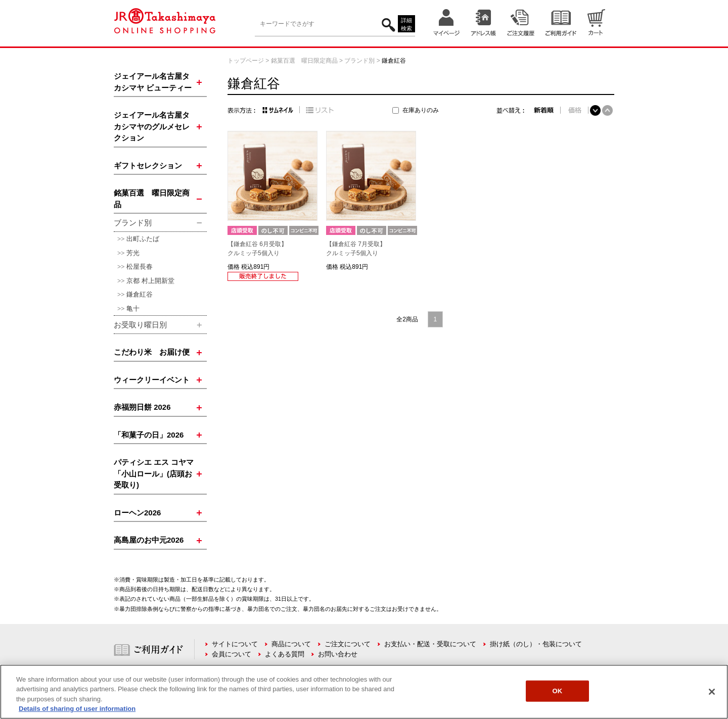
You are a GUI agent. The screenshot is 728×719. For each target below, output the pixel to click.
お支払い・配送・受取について (430, 644)
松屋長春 (140, 267)
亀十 (133, 308)
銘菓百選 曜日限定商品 (304, 61)
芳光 (133, 253)
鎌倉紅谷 (140, 294)
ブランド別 (359, 61)
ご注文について (348, 644)
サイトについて (235, 644)
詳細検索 (406, 25)
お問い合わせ (338, 654)
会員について (232, 654)
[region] (364, 692)
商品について (291, 644)
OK (557, 691)
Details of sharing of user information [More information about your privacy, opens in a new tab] (77, 709)
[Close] (712, 692)
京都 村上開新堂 (150, 281)
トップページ (246, 61)
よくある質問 (285, 654)
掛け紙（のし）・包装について (536, 644)
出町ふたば (143, 239)
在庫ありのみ (421, 110)
